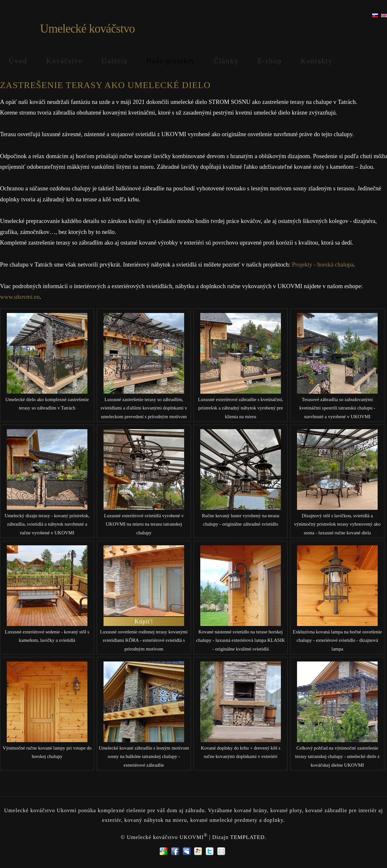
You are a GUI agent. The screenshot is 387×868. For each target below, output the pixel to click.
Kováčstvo (64, 61)
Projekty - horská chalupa (323, 264)
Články (226, 61)
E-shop (269, 61)
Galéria (114, 61)
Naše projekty (171, 61)
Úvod (18, 61)
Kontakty (317, 61)
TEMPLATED (248, 837)
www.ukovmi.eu (20, 297)
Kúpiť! (144, 621)
